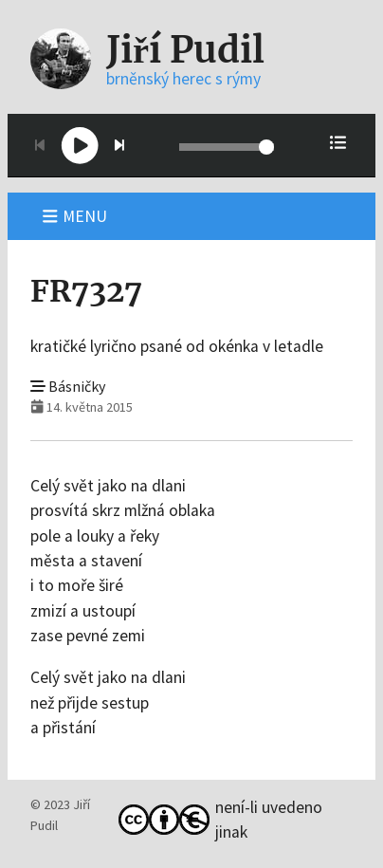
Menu (74, 216)
